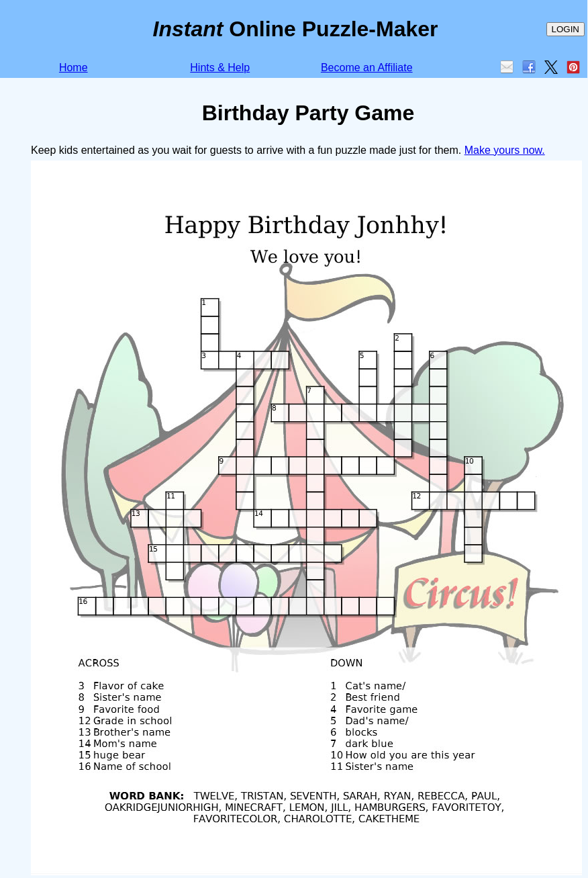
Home (73, 68)
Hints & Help (220, 68)
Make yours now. (505, 150)
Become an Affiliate (367, 68)
